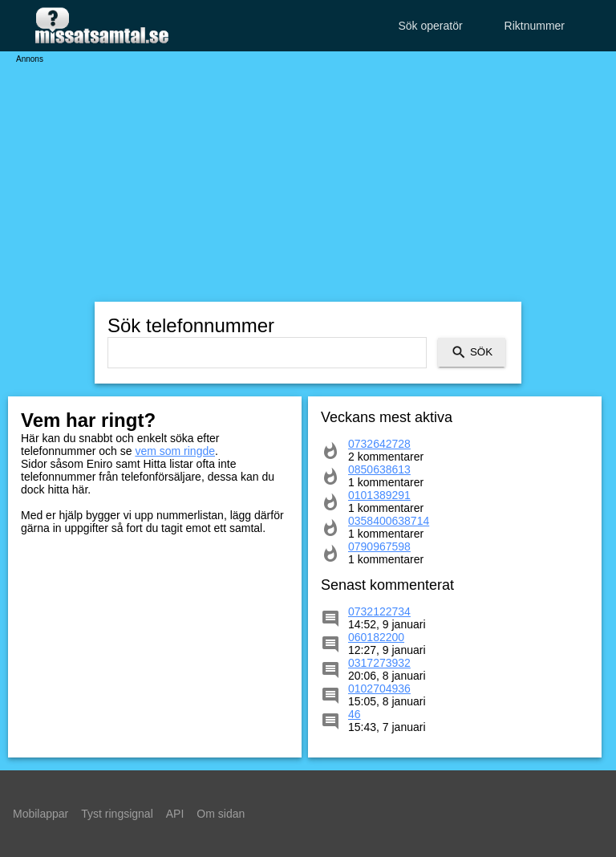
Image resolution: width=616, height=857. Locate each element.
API (175, 814)
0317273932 (379, 663)
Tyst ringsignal (117, 814)
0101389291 (379, 495)
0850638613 (379, 469)
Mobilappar (41, 814)
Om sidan (221, 814)
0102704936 (379, 688)
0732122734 (379, 611)
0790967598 (379, 546)
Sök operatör (430, 26)
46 (355, 714)
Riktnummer (535, 26)
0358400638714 (389, 521)
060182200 (376, 637)
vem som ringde (175, 451)
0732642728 (379, 444)
